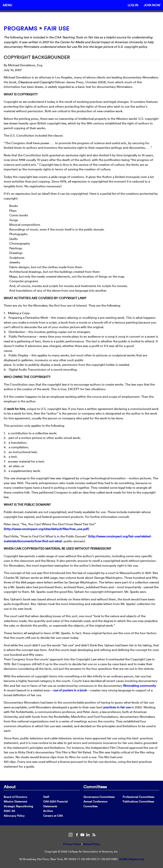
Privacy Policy (72, 844)
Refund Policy (92, 844)
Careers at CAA (53, 816)
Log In (133, 5)
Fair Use (57, 29)
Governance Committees (99, 797)
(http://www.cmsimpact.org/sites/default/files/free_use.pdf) (46, 529)
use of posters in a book (70, 690)
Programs (21, 29)
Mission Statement (15, 801)
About (10, 787)
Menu (7, 5)
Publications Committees (138, 801)
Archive (48, 811)
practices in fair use (117, 707)
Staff (46, 797)
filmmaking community (140, 686)
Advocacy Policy (14, 816)
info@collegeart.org (131, 859)
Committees (95, 787)
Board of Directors (15, 797)
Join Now (152, 5)
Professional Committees (138, 797)
